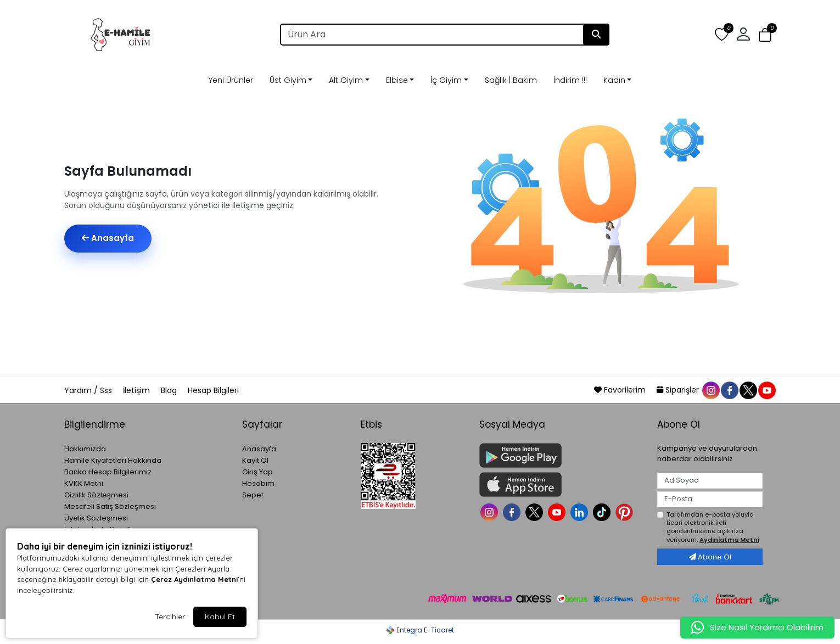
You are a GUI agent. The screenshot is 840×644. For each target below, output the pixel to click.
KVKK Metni (84, 483)
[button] (743, 35)
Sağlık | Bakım (511, 80)
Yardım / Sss (89, 390)
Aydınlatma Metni (729, 540)
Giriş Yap (257, 472)
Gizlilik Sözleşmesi (96, 495)
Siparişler (679, 390)
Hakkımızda (85, 449)
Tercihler (170, 617)
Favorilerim (621, 390)
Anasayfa (108, 238)
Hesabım (258, 483)
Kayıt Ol (255, 460)
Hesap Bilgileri (213, 390)
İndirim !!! (570, 80)
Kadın (614, 80)
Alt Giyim (346, 80)
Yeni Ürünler (231, 80)
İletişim (138, 390)
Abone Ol (710, 557)
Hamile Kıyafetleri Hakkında (113, 460)
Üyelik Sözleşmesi (96, 518)
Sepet (253, 495)
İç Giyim (446, 80)
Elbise (397, 80)
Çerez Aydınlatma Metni (194, 579)
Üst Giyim (288, 80)
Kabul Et (220, 617)
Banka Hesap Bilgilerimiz (108, 472)
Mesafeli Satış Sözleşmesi (110, 506)
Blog (170, 390)
